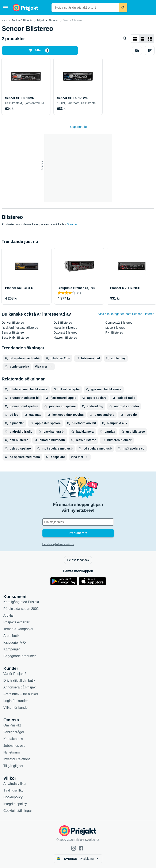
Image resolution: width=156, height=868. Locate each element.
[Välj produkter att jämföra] (137, 50)
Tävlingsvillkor (14, 790)
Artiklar (9, 615)
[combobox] (85, 8)
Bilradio (72, 224)
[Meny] (5, 8)
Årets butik (11, 636)
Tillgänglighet (13, 766)
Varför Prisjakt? (15, 674)
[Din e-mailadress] (78, 522)
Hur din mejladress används (58, 544)
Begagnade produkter (20, 656)
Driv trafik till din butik (19, 681)
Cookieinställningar (18, 811)
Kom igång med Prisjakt (21, 602)
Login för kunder (16, 701)
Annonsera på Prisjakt (20, 687)
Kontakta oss (13, 739)
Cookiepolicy (13, 797)
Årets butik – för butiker (21, 694)
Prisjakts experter (16, 622)
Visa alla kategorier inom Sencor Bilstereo (126, 314)
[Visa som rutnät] (135, 39)
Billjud (41, 20)
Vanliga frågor (14, 732)
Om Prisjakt (12, 725)
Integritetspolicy (15, 804)
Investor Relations (17, 759)
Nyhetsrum (12, 752)
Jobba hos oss (14, 746)
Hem (4, 20)
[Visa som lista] (142, 39)
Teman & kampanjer (18, 629)
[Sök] (123, 8)
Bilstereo (54, 20)
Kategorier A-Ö (15, 642)
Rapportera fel (78, 127)
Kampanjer (12, 649)
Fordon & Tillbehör (22, 20)
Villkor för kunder (16, 708)
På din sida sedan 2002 (21, 609)
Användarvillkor (15, 784)
